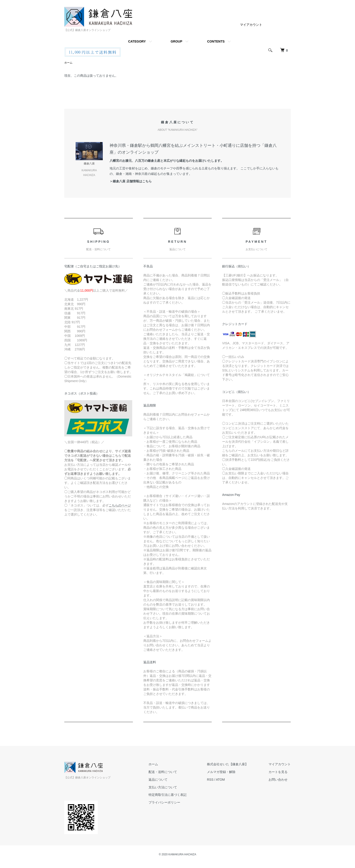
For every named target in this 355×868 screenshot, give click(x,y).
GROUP (176, 41)
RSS (210, 780)
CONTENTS (216, 41)
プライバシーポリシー (164, 802)
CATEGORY (137, 41)
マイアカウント (251, 25)
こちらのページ (120, 505)
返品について (158, 780)
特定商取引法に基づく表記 (168, 795)
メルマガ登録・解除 (221, 772)
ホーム (68, 63)
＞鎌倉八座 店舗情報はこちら (131, 181)
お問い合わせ (278, 780)
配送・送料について (163, 772)
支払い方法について (163, 787)
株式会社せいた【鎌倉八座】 (228, 764)
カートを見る (278, 772)
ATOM (220, 780)
